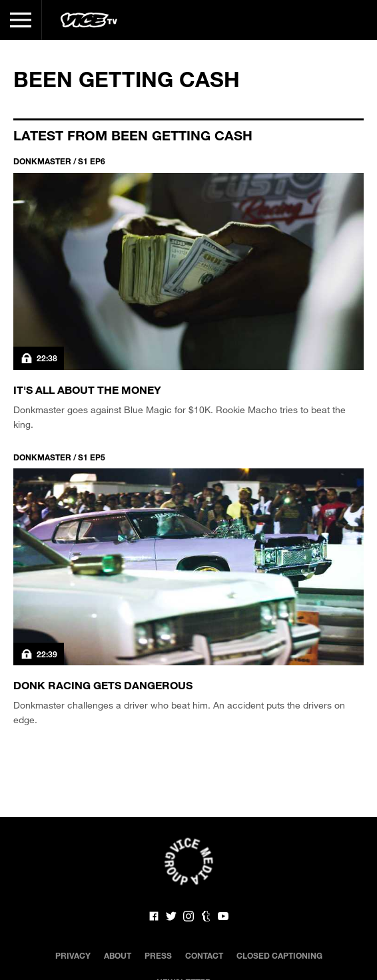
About (118, 955)
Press (158, 955)
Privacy (73, 955)
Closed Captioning (279, 955)
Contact (204, 955)
